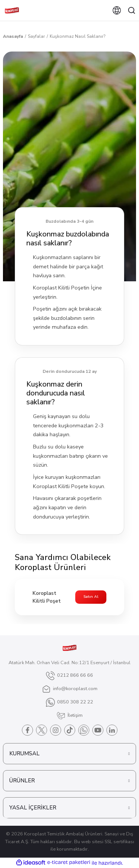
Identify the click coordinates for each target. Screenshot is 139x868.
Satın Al (91, 597)
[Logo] (12, 10)
